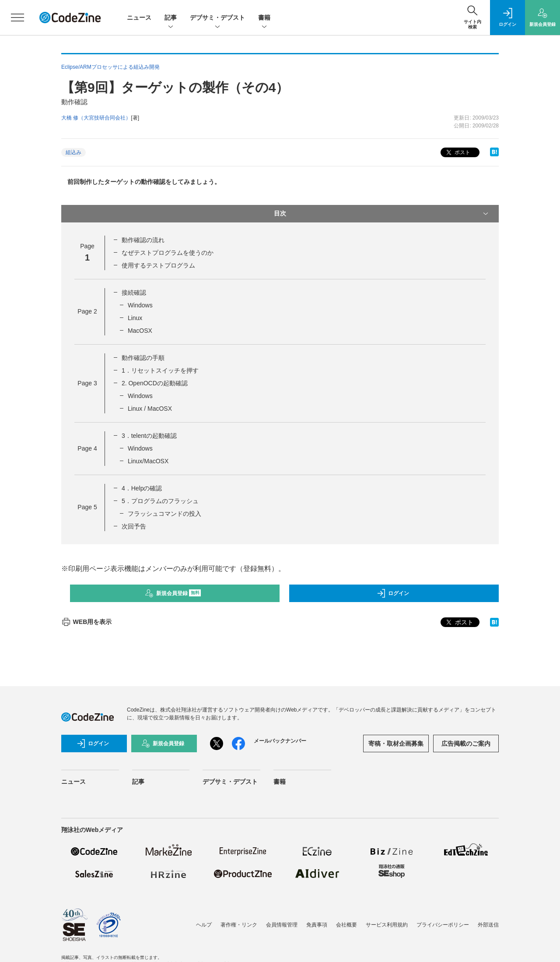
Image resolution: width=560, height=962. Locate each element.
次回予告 (134, 526)
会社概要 (346, 925)
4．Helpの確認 (142, 488)
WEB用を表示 (86, 622)
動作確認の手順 (143, 358)
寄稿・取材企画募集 (396, 744)
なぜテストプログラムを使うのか (168, 253)
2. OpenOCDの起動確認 (155, 383)
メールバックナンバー (280, 741)
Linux (135, 318)
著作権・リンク (239, 925)
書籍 (264, 18)
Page (87, 311)
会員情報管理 (282, 925)
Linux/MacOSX (148, 461)
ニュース (139, 18)
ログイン (393, 593)
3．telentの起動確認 (149, 436)
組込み (73, 152)
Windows (140, 305)
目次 (382, 214)
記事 (171, 18)
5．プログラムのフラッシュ (160, 501)
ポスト (457, 153)
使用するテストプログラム (158, 265)
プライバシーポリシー (443, 925)
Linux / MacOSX (150, 409)
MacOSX (140, 331)
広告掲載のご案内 (466, 744)
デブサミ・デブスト (217, 18)
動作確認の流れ (143, 240)
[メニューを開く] (17, 18)
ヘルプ (204, 925)
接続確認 (134, 292)
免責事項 (317, 925)
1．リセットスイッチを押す (160, 370)
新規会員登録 (173, 593)
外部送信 (488, 925)
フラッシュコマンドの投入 (164, 514)
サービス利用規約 (387, 925)
